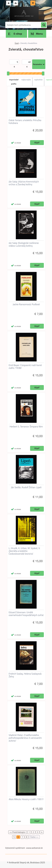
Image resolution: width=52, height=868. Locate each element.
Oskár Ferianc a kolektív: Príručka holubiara (25, 122)
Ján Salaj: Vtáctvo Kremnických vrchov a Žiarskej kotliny (24, 183)
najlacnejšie (26, 80)
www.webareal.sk (34, 848)
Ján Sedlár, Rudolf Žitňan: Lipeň (26, 487)
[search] (44, 25)
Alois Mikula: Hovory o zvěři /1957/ (26, 799)
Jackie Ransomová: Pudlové (26, 304)
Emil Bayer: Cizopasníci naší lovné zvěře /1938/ (25, 367)
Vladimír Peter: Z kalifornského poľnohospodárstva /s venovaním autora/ (25, 738)
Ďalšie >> (34, 837)
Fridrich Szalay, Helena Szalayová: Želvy (25, 675)
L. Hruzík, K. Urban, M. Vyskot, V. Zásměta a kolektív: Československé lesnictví (25, 551)
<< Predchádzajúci (18, 832)
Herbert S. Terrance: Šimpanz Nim (26, 427)
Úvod (17, 43)
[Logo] (24, 14)
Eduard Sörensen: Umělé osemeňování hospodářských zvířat (26, 614)
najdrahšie (38, 80)
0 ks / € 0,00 (41, 3)
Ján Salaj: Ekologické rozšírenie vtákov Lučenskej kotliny (24, 244)
